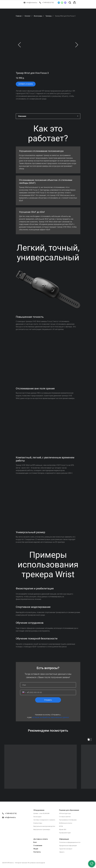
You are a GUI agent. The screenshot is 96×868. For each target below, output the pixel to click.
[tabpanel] (48, 134)
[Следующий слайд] (77, 45)
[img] (80, 3)
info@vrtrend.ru (32, 3)
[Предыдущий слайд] (19, 45)
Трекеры (49, 16)
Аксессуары (38, 16)
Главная (19, 16)
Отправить (48, 700)
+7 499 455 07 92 (48, 3)
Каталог (28, 16)
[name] (48, 685)
